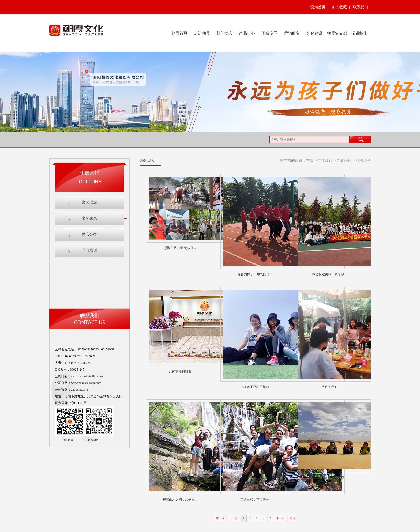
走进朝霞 (202, 33)
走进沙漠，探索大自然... (329, 477)
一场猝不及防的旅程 (255, 387)
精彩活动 (363, 161)
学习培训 (89, 250)
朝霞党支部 (337, 33)
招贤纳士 (359, 33)
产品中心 (247, 33)
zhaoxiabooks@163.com (87, 376)
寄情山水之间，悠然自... (180, 500)
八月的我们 (329, 387)
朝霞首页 (179, 33)
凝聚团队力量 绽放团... (180, 248)
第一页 (220, 518)
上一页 (234, 518)
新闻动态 (224, 33)
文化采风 (103, 218)
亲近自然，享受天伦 (255, 500)
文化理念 (89, 202)
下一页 (280, 518)
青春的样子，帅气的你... (255, 274)
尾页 (292, 518)
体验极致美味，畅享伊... (329, 274)
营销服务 (292, 33)
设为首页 (318, 7)
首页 (310, 161)
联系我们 (361, 7)
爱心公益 (89, 234)
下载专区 (269, 33)
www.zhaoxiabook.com (86, 383)
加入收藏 (339, 7)
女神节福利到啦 (180, 371)
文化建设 (314, 33)
